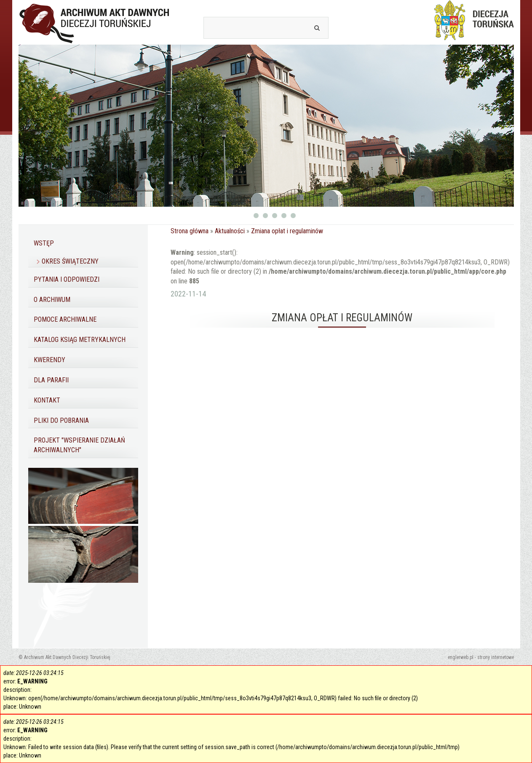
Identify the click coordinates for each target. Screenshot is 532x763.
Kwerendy (49, 360)
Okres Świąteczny (70, 261)
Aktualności (230, 231)
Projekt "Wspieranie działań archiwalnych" (79, 445)
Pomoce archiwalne (65, 319)
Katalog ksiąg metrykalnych (80, 340)
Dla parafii (51, 380)
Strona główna (190, 231)
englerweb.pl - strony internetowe (481, 657)
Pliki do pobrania (61, 420)
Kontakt (47, 400)
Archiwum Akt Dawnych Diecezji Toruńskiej (95, 22)
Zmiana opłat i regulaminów (287, 231)
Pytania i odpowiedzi (67, 279)
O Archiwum (52, 300)
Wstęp (44, 243)
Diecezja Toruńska (471, 20)
